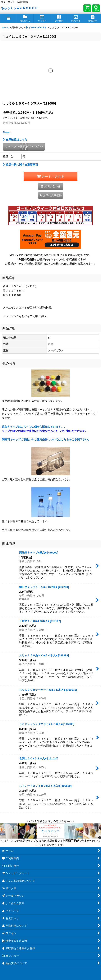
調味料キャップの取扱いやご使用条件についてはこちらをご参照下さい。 (46, 439)
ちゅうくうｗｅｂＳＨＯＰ (19, 8)
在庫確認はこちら (15, 140)
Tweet (7, 132)
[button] (8, 18)
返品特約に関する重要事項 (20, 165)
